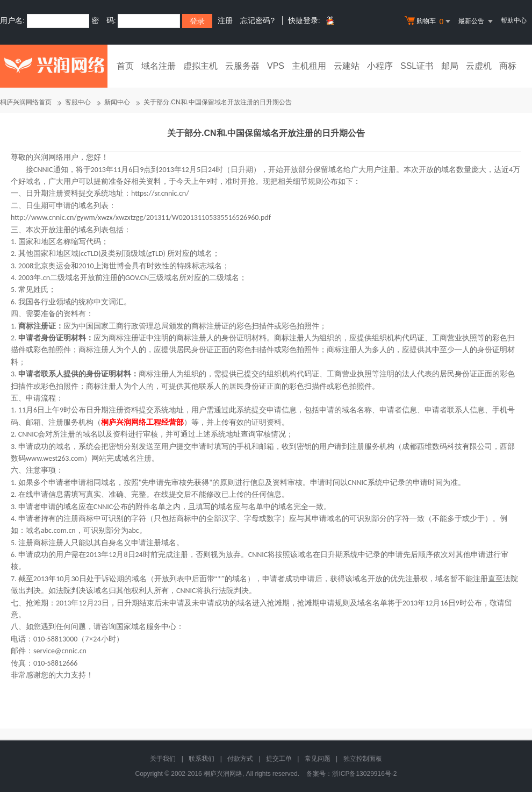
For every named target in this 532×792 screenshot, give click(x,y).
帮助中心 (514, 20)
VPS (276, 66)
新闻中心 (117, 102)
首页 (125, 66)
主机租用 (309, 66)
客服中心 (78, 102)
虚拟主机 (200, 66)
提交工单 (279, 759)
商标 (508, 66)
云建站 (347, 66)
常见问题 (318, 759)
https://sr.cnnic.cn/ (160, 193)
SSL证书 (417, 66)
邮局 (450, 66)
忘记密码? (257, 20)
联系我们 (202, 759)
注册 (225, 20)
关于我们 (163, 759)
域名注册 (159, 66)
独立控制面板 (363, 759)
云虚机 (479, 66)
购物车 (429, 22)
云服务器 (242, 66)
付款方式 (240, 759)
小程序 (380, 66)
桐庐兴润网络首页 (26, 102)
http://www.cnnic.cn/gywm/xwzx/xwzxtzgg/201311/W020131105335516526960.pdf (141, 217)
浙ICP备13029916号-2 (364, 774)
